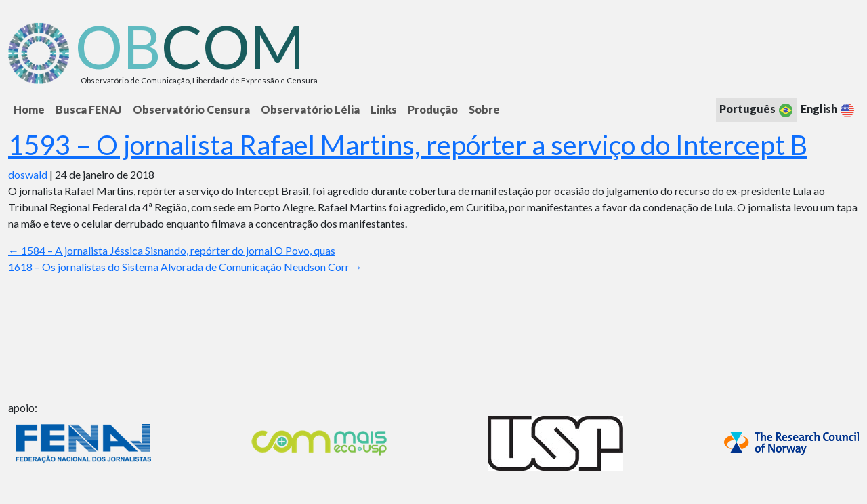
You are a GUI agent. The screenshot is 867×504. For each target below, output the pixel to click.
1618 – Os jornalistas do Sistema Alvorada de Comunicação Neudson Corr (185, 267)
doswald (28, 174)
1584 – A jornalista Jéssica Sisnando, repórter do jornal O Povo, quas (172, 250)
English (828, 110)
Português (757, 110)
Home (29, 109)
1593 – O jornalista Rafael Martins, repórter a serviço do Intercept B (408, 145)
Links (384, 109)
